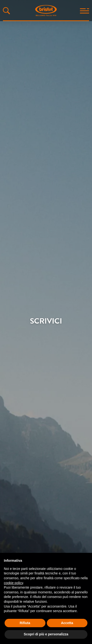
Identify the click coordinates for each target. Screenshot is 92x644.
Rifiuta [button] (25, 623)
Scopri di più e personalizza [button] (46, 634)
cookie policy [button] (13, 583)
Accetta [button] (67, 623)
